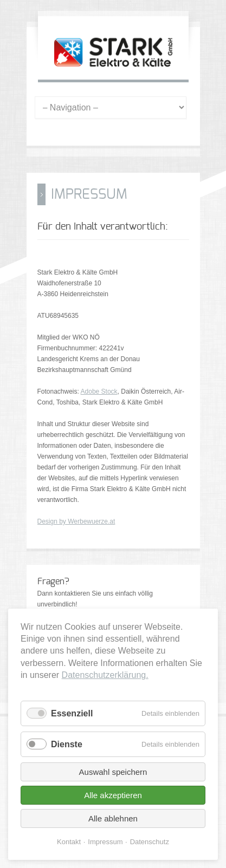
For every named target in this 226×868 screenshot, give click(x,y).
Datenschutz (150, 842)
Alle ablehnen (113, 818)
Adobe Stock (99, 391)
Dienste (67, 744)
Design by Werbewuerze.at (76, 521)
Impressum (105, 842)
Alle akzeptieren (113, 795)
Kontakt (69, 842)
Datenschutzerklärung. (105, 675)
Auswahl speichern (113, 772)
